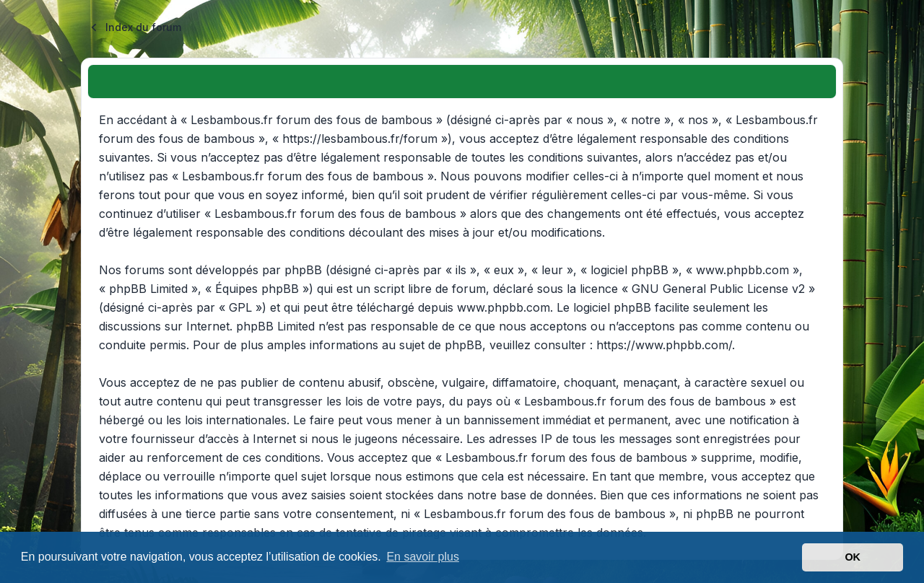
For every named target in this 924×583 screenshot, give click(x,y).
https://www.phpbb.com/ (664, 345)
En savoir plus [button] (423, 557)
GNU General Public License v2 (718, 289)
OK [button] (853, 557)
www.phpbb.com (504, 307)
